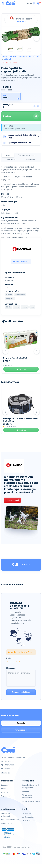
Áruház (4, 56)
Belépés (27, 813)
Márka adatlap (21, 262)
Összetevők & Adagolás (27, 155)
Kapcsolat (21, 723)
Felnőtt (25, 307)
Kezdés (21, 22)
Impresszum (6, 796)
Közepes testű (20, 294)
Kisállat (13, 56)
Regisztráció (28, 817)
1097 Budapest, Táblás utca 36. (15, 758)
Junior (17, 307)
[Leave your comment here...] (21, 678)
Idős (32, 307)
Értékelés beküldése (21, 692)
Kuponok (26, 791)
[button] (21, 137)
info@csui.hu (8, 761)
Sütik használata (8, 823)
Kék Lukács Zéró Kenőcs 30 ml (16, 358)
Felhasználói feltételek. (10, 820)
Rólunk (4, 789)
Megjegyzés (11, 668)
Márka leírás (12, 159)
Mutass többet (12, 500)
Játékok (8, 59)
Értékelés (10, 658)
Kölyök (9, 307)
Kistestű (9, 294)
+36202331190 (8, 765)
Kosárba (21, 116)
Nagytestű (10, 299)
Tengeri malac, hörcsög (30, 56)
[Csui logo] (11, 3)
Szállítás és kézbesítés (31, 801)
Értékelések (31, 159)
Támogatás (21, 730)
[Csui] (8, 750)
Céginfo (4, 792)
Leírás (8, 155)
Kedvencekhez (10, 63)
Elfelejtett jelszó (30, 821)
